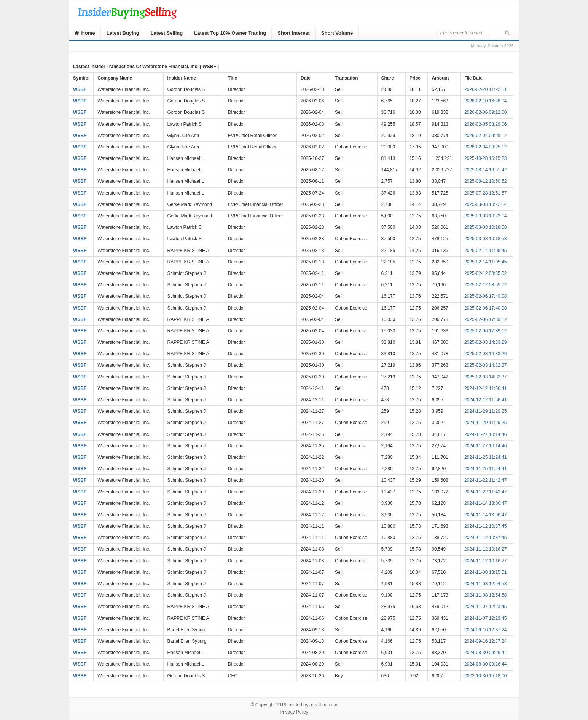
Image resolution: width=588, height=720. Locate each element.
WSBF (80, 89)
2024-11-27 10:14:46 (485, 434)
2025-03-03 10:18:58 (485, 227)
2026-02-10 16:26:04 (485, 101)
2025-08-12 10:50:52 (485, 181)
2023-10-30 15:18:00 (485, 676)
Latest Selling (167, 33)
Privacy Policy (294, 712)
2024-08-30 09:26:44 (485, 653)
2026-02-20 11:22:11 (485, 89)
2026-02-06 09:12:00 (485, 112)
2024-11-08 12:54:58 (485, 584)
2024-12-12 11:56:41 (485, 388)
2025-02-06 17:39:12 (485, 319)
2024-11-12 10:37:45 (485, 526)
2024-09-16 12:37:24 (485, 630)
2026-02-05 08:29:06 (485, 124)
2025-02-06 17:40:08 (485, 296)
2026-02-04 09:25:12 (485, 136)
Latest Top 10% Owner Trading (230, 33)
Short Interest (294, 33)
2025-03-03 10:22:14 (485, 204)
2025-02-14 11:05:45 (485, 251)
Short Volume (337, 33)
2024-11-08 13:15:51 (485, 572)
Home (85, 33)
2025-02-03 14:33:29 (485, 342)
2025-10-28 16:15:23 (485, 158)
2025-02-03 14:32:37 (485, 365)
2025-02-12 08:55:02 (485, 273)
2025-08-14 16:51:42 (485, 170)
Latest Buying (123, 33)
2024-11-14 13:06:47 (485, 503)
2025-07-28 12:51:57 (485, 193)
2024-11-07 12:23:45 (485, 607)
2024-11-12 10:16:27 (485, 549)
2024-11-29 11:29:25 (485, 411)
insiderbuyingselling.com (313, 705)
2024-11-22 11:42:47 (485, 480)
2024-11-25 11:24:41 (485, 457)
